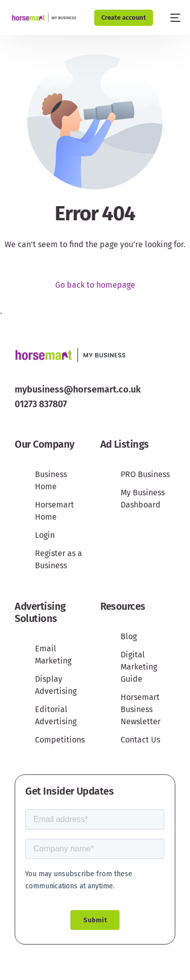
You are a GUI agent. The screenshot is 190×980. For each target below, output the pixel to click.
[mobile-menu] (172, 18)
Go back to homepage (95, 285)
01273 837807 (41, 404)
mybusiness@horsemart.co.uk (78, 389)
